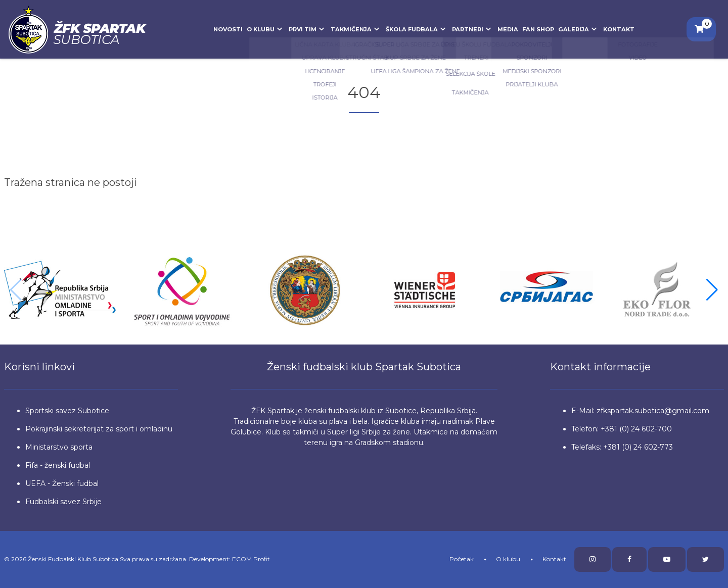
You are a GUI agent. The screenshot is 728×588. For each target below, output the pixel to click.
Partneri (473, 29)
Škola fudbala (417, 29)
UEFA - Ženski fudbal (62, 483)
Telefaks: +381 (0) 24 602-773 (622, 447)
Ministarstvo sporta (59, 447)
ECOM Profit (251, 559)
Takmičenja (356, 29)
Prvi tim (308, 29)
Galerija (579, 29)
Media (508, 29)
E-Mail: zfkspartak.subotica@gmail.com (640, 411)
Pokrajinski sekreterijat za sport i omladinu (99, 429)
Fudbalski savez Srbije (63, 502)
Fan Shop (538, 29)
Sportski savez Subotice (67, 411)
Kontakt (619, 29)
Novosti (228, 29)
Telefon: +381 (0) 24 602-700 (622, 429)
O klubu (266, 29)
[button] (712, 290)
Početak (462, 559)
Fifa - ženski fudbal (58, 465)
